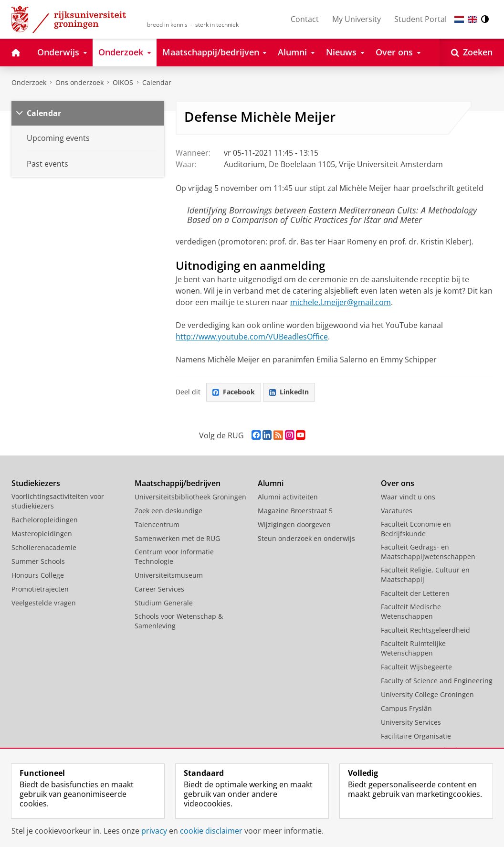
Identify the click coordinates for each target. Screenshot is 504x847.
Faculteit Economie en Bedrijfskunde (416, 529)
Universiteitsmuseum (169, 575)
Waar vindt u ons (408, 497)
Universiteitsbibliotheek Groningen (190, 497)
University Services (411, 722)
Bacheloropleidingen (45, 520)
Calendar (44, 113)
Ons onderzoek (79, 82)
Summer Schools (38, 561)
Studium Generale (164, 603)
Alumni (271, 483)
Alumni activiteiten (288, 497)
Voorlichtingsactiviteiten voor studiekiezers (58, 501)
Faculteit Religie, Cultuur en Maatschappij (425, 575)
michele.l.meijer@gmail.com (341, 302)
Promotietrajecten (40, 589)
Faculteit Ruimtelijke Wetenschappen (413, 648)
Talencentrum (157, 524)
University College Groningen (427, 694)
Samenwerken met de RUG (177, 538)
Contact (305, 19)
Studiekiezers (36, 483)
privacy (154, 831)
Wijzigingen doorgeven (294, 524)
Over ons (398, 483)
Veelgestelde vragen (44, 603)
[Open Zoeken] (472, 53)
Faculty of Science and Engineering (437, 681)
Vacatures (397, 511)
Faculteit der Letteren (415, 593)
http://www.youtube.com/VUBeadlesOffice (252, 337)
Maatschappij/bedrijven (178, 483)
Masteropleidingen (42, 534)
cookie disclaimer (211, 831)
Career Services (159, 589)
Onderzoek (29, 82)
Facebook (234, 392)
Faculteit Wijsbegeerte (416, 667)
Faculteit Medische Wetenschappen (411, 611)
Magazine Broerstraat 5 (295, 511)
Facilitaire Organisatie (416, 736)
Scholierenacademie (44, 547)
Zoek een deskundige (168, 511)
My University (357, 19)
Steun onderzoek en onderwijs (306, 538)
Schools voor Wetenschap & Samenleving (179, 621)
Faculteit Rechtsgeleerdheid (425, 630)
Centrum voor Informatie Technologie (174, 556)
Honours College (38, 575)
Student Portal (420, 19)
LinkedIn (289, 392)
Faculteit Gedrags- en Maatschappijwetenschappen (428, 552)
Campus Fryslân (406, 708)
